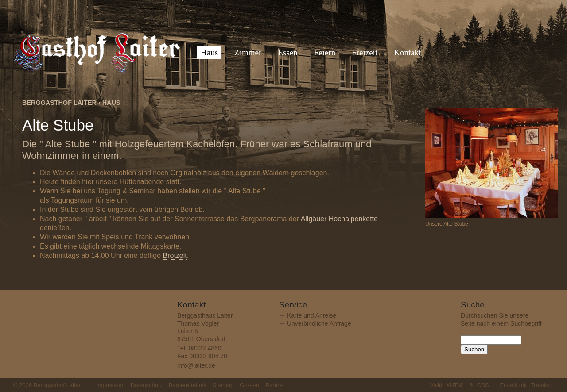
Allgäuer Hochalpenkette (339, 219)
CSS (483, 385)
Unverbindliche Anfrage (319, 323)
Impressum (110, 385)
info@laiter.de (196, 365)
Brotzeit (175, 256)
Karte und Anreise (312, 315)
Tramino (541, 385)
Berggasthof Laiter (59, 103)
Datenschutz (147, 385)
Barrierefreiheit (188, 385)
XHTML (456, 385)
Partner (275, 385)
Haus (111, 103)
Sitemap (223, 385)
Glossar (250, 385)
